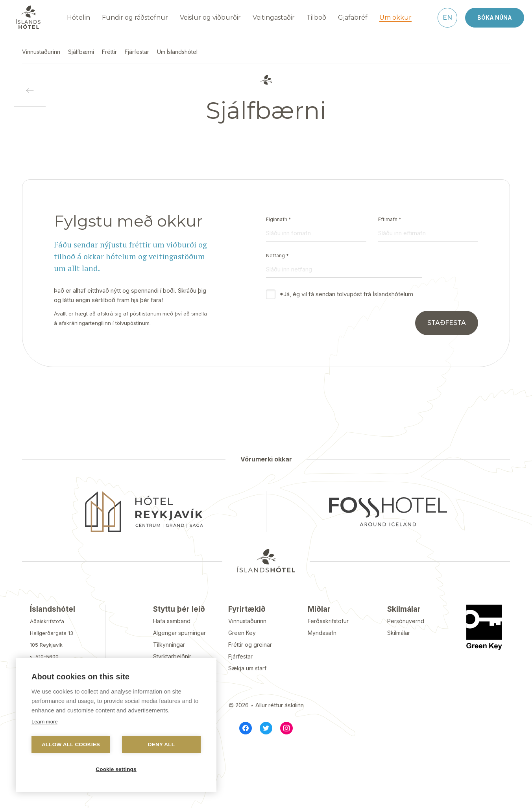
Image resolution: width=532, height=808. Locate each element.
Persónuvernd (406, 621)
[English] (447, 18)
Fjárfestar (240, 656)
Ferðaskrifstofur (328, 621)
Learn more (44, 722)
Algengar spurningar (179, 633)
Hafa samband (172, 621)
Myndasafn (322, 633)
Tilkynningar (169, 645)
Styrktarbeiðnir (172, 656)
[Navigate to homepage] (28, 17)
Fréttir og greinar (250, 645)
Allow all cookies (71, 744)
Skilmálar (399, 633)
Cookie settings (116, 769)
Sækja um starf (247, 668)
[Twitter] (266, 728)
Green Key (242, 633)
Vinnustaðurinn (247, 621)
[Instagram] (286, 728)
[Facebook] (246, 728)
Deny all (161, 744)
